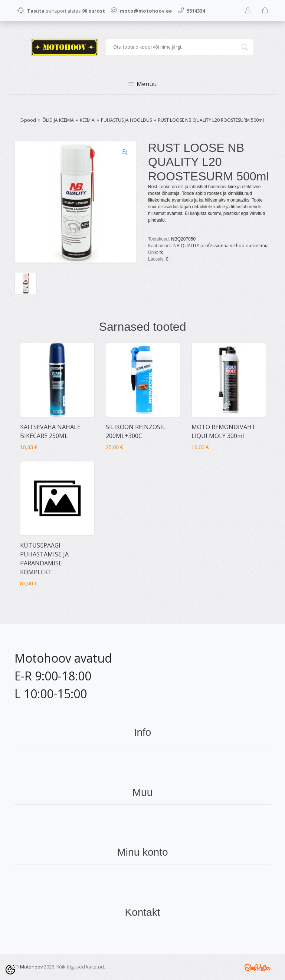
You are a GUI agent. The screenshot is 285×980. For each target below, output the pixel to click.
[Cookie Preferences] (10, 970)
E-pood (28, 120)
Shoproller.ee (258, 967)
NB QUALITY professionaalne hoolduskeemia (221, 246)
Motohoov (31, 967)
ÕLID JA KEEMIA (58, 120)
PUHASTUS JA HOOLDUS (126, 120)
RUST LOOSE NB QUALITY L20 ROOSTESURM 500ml (211, 120)
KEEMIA (87, 120)
